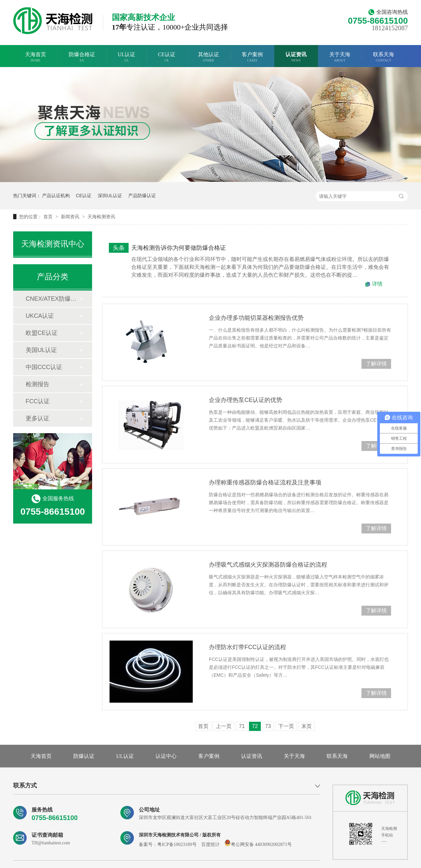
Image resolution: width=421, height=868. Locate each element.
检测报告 (37, 384)
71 (242, 726)
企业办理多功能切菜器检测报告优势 (256, 318)
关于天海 (340, 57)
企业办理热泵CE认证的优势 (246, 400)
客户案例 (252, 57)
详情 (377, 284)
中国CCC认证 (44, 367)
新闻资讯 (71, 217)
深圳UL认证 (110, 196)
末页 (307, 726)
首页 (49, 217)
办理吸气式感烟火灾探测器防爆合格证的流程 (268, 565)
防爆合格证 (82, 57)
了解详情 (376, 364)
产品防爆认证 (142, 196)
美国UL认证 (41, 350)
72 (255, 726)
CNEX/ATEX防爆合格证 (52, 299)
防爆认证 (84, 756)
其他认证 (209, 57)
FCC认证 (38, 401)
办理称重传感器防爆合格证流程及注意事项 (265, 482)
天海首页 (36, 57)
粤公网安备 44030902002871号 (258, 845)
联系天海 (384, 57)
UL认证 (126, 57)
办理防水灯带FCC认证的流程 (248, 647)
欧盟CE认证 (42, 333)
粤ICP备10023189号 (177, 845)
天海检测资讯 (101, 217)
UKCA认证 (40, 316)
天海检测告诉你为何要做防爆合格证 (179, 248)
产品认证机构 (56, 196)
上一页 (224, 726)
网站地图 (380, 756)
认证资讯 (296, 57)
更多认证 (37, 418)
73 (268, 726)
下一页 (286, 726)
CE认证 (166, 57)
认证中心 (166, 756)
